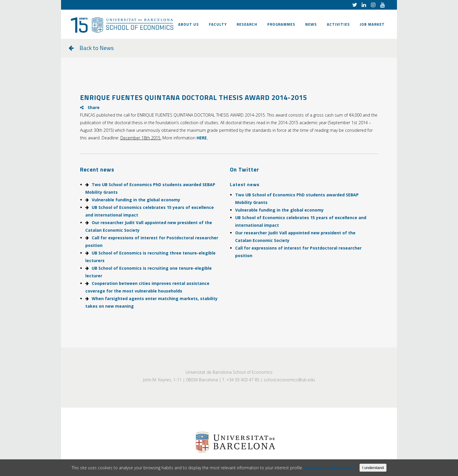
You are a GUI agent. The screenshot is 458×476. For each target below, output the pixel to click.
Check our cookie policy (329, 468)
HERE (202, 138)
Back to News (97, 48)
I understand (373, 468)
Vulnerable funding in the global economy (136, 200)
